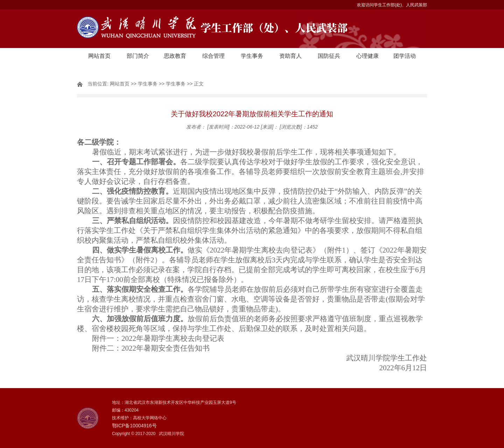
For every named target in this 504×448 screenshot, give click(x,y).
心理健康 (367, 56)
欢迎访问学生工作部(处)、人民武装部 (392, 5)
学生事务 (252, 56)
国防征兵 (329, 56)
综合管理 (213, 56)
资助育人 (290, 56)
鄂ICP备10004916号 (134, 426)
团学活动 (405, 56)
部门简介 (138, 56)
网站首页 (99, 56)
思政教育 (175, 56)
